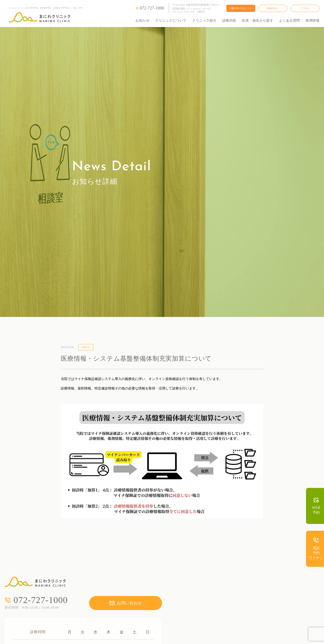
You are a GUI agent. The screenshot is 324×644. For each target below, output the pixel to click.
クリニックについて (171, 20)
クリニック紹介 (204, 20)
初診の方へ (273, 8)
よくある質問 (289, 20)
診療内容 (229, 20)
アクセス (305, 8)
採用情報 (313, 20)
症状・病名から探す (258, 20)
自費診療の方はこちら (241, 8)
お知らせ (142, 20)
